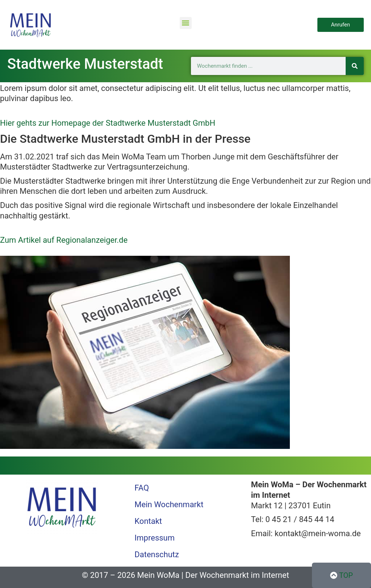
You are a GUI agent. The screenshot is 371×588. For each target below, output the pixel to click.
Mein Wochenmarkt (169, 504)
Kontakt (148, 521)
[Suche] (355, 66)
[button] (186, 23)
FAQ (142, 488)
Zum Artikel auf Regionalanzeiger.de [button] (64, 240)
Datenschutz (157, 554)
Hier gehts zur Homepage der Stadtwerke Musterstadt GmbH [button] (108, 123)
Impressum (155, 538)
